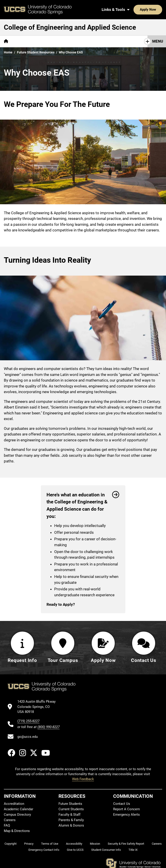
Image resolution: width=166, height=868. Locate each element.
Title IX (133, 850)
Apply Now (134, 10)
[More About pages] (24, 41)
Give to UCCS (75, 850)
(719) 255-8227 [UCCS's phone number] (28, 721)
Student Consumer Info (106, 850)
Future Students (70, 804)
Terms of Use (50, 844)
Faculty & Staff (69, 815)
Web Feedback (83, 779)
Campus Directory (17, 815)
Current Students (71, 809)
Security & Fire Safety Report (126, 844)
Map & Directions (17, 831)
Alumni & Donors (71, 825)
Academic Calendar (19, 809)
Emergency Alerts (126, 815)
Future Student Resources (36, 52)
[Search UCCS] (157, 10)
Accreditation (14, 804)
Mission (95, 844)
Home (8, 52)
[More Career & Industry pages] (93, 41)
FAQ (7, 825)
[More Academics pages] (54, 41)
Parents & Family (71, 820)
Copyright (11, 844)
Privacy (29, 844)
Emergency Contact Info (44, 850)
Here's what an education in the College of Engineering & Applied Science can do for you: (83, 505)
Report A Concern (126, 809)
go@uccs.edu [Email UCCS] (28, 737)
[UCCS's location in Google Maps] (39, 707)
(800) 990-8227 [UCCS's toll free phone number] (49, 727)
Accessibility (74, 844)
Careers (10, 820)
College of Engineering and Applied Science (70, 27)
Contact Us (122, 804)
